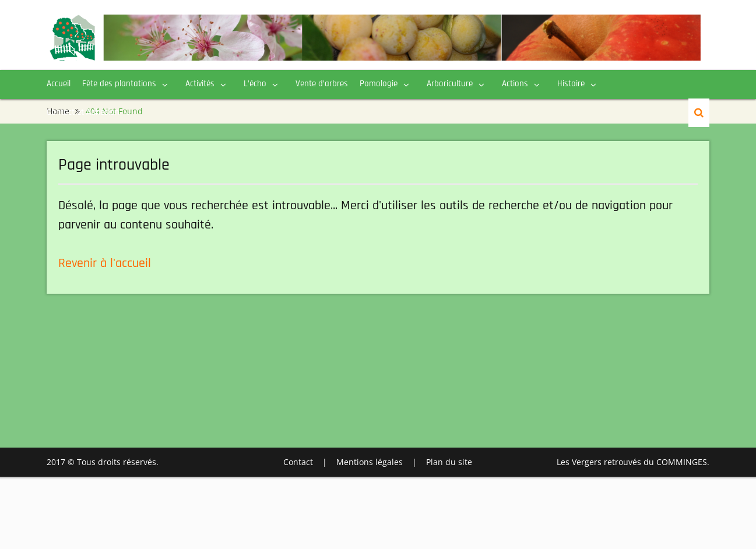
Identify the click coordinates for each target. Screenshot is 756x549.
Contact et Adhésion (83, 112)
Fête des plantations (119, 84)
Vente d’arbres (322, 84)
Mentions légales (370, 462)
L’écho (255, 84)
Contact (298, 462)
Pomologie (379, 84)
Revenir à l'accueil (105, 263)
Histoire (571, 84)
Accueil (59, 84)
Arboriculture (450, 84)
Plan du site (449, 462)
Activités (200, 84)
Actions (515, 84)
